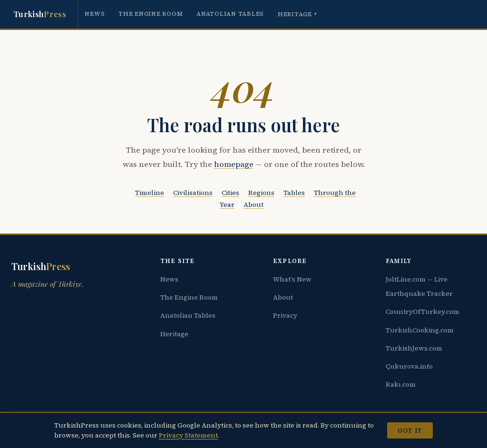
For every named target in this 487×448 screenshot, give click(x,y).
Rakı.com (401, 384)
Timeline (150, 193)
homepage (234, 164)
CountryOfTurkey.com (423, 312)
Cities (230, 193)
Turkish (40, 14)
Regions (261, 193)
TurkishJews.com (414, 348)
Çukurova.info (409, 366)
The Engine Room (151, 14)
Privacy (285, 315)
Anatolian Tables (230, 14)
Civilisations (193, 193)
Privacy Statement (188, 435)
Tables (294, 193)
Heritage (297, 14)
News (95, 14)
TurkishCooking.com (420, 330)
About (253, 205)
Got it (410, 430)
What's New (292, 279)
